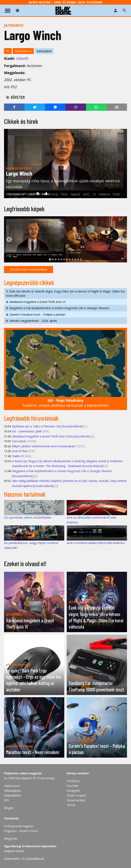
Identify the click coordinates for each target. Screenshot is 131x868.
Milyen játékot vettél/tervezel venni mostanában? (44, 446)
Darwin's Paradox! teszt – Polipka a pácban (36, 314)
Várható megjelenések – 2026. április (32, 321)
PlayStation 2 (23, 51)
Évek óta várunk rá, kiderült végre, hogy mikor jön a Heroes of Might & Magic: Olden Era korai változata (65, 293)
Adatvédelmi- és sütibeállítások (24, 859)
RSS (7, 800)
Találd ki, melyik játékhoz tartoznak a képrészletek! (65, 403)
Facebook (73, 781)
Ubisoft (22, 58)
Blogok (9, 808)
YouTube (73, 786)
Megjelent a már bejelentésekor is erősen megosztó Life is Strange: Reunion (58, 308)
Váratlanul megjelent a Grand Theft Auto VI (36, 302)
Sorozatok (19, 441)
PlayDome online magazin (23, 773)
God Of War (20, 451)
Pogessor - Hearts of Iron (21, 831)
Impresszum (12, 786)
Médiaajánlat (12, 791)
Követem (15, 97)
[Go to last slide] (9, 239)
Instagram (73, 791)
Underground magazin (19, 826)
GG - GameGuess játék (27, 431)
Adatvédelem (13, 795)
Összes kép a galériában (29, 270)
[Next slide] (122, 239)
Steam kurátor (76, 800)
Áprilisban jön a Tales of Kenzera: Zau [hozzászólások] (48, 426)
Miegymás (11, 838)
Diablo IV (18, 456)
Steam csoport (76, 795)
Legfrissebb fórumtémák (31, 418)
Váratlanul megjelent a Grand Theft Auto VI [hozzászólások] (51, 436)
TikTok (71, 805)
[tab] (50, 259)
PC (8, 51)
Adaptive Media (14, 851)
